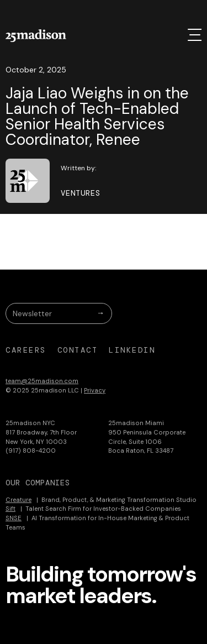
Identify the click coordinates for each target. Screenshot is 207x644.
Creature (18, 500)
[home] (36, 36)
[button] (195, 35)
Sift (10, 509)
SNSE (14, 518)
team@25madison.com (42, 381)
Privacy (95, 390)
